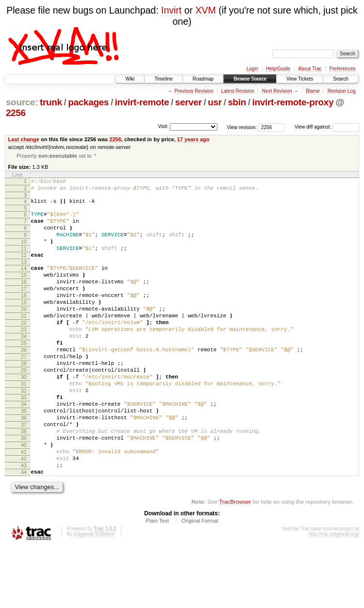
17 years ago (193, 139)
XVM (205, 10)
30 (24, 416)
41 (24, 507)
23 (24, 358)
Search (341, 79)
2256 (16, 113)
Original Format (200, 581)
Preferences (343, 69)
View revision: (242, 127)
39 (24, 490)
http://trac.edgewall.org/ (334, 595)
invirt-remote (142, 102)
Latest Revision (237, 91)
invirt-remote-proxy (293, 102)
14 (24, 284)
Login (252, 69)
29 (24, 408)
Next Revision (277, 91)
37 (24, 474)
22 (24, 350)
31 (24, 424)
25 (24, 375)
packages (88, 102)
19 (24, 325)
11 (24, 261)
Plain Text (157, 581)
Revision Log (342, 91)
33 (24, 441)
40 (24, 498)
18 (24, 317)
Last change (24, 139)
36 (24, 465)
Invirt (171, 10)
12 (24, 269)
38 (24, 482)
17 (24, 309)
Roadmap (203, 79)
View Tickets (300, 79)
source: (22, 102)
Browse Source (250, 79)
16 (24, 300)
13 (24, 278)
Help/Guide (278, 69)
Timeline (163, 79)
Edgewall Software (94, 595)
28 (24, 399)
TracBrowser (235, 562)
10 (24, 253)
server (189, 102)
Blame (313, 91)
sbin (237, 102)
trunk (51, 102)
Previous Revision (194, 91)
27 (24, 391)
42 (24, 515)
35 (24, 457)
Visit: (163, 126)
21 (24, 342)
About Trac (310, 69)
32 (24, 432)
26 (24, 383)
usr (215, 102)
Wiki (130, 79)
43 (24, 523)
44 (24, 531)
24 (24, 366)
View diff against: (327, 127)
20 (24, 333)
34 (24, 449)
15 (24, 292)
